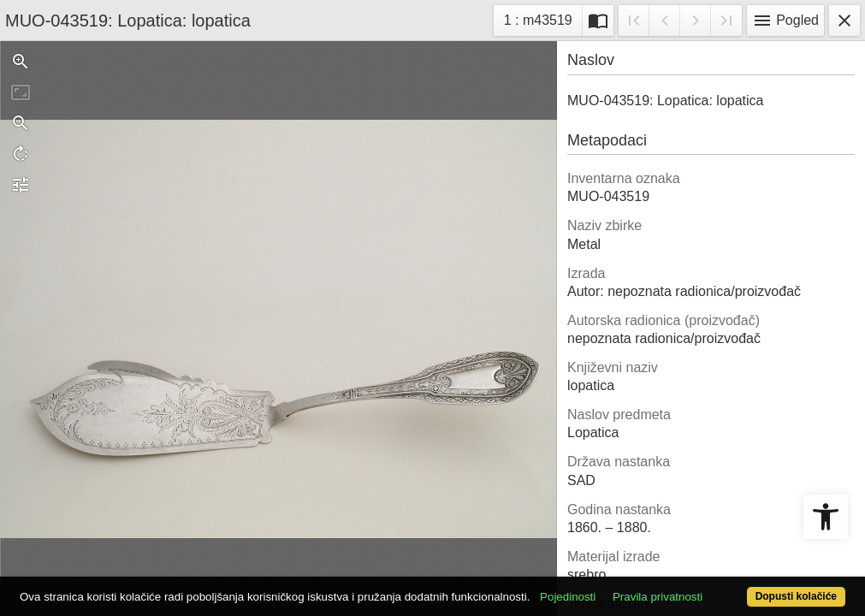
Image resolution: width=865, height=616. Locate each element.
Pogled (785, 21)
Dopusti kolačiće (749, 587)
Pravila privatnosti (701, 567)
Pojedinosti (611, 567)
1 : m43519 (543, 18)
